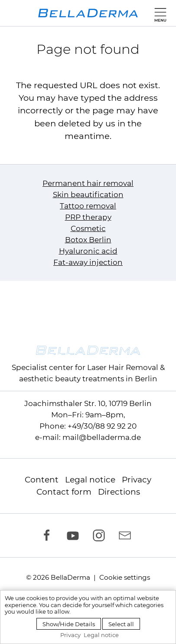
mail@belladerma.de (102, 437)
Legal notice (90, 480)
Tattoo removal (88, 206)
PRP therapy (88, 217)
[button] (158, 13)
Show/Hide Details (69, 624)
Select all (121, 624)
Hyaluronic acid (88, 251)
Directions (119, 492)
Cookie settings (125, 577)
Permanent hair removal (88, 183)
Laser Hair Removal (123, 367)
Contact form (64, 492)
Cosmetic (88, 228)
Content (42, 480)
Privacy (137, 480)
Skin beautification (88, 195)
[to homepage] (88, 13)
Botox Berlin (88, 240)
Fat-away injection (88, 262)
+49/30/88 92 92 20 (102, 426)
